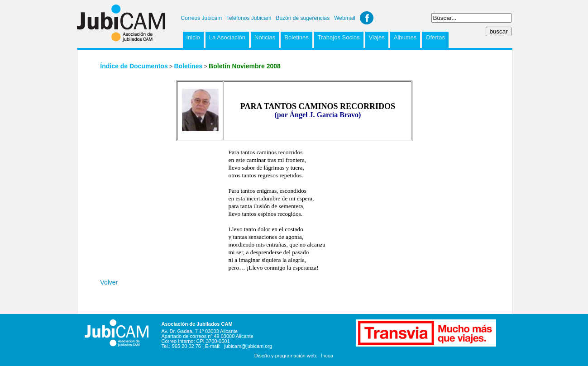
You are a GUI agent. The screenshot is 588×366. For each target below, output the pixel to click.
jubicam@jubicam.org (248, 346)
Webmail (344, 18)
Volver (109, 282)
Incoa (327, 356)
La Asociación (227, 37)
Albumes (405, 37)
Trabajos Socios (339, 37)
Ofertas (435, 37)
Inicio (193, 37)
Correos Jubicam (202, 18)
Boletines (296, 37)
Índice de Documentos (134, 66)
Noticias (265, 37)
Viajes (377, 37)
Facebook (367, 18)
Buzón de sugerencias (303, 18)
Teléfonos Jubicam (249, 18)
